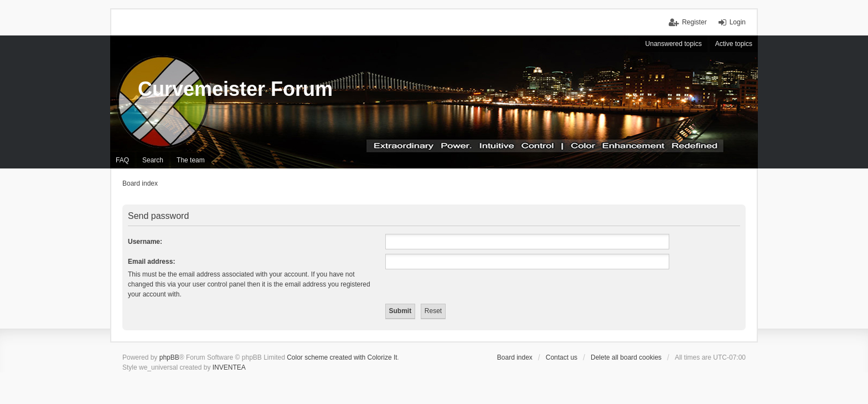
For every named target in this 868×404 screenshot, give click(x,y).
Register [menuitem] (694, 22)
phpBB (169, 357)
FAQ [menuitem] (122, 160)
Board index (515, 357)
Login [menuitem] (738, 22)
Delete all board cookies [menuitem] (626, 357)
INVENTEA (229, 367)
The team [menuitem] (191, 160)
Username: (145, 242)
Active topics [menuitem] (734, 44)
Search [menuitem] (153, 160)
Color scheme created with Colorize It (342, 357)
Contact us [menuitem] (562, 357)
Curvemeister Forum (235, 89)
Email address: (151, 262)
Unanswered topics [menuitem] (674, 44)
